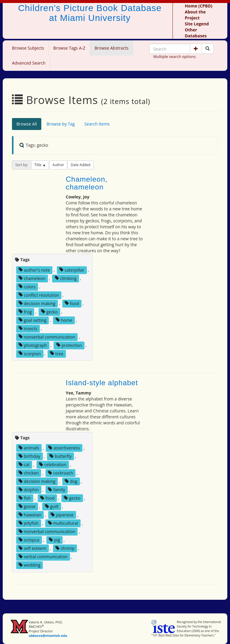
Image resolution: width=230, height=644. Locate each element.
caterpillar (72, 270)
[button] (196, 49)
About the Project (195, 15)
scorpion (30, 353)
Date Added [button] (81, 165)
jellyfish (29, 523)
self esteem (32, 548)
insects (28, 328)
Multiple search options (175, 56)
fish (25, 498)
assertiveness (64, 448)
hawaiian (30, 515)
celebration (53, 465)
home (64, 320)
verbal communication (43, 557)
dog (71, 481)
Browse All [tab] (27, 124)
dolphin (29, 490)
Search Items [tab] (97, 124)
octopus (29, 540)
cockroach (60, 473)
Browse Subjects (28, 48)
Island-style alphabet (102, 383)
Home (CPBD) (199, 6)
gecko (49, 312)
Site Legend (197, 24)
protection (69, 345)
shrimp (65, 548)
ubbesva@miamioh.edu (48, 635)
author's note (34, 270)
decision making (37, 303)
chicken (29, 473)
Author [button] (58, 165)
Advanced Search (29, 63)
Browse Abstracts (112, 48)
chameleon (32, 278)
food (72, 303)
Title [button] (38, 165)
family (56, 490)
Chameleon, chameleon (87, 183)
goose (27, 506)
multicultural (63, 523)
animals (29, 448)
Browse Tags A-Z (69, 48)
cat (24, 465)
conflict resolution (39, 295)
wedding (29, 565)
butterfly (60, 456)
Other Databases (196, 33)
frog (25, 312)
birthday (29, 456)
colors (27, 286)
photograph (33, 345)
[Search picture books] (208, 49)
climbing (66, 278)
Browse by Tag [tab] (61, 124)
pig (54, 540)
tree (57, 353)
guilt (52, 506)
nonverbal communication (47, 337)
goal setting (32, 320)
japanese (62, 515)
